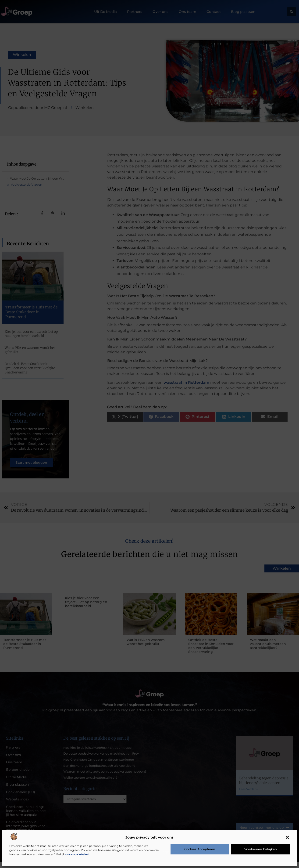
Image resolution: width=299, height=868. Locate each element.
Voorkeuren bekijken (261, 849)
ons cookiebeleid (77, 854)
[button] (287, 837)
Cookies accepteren (200, 849)
